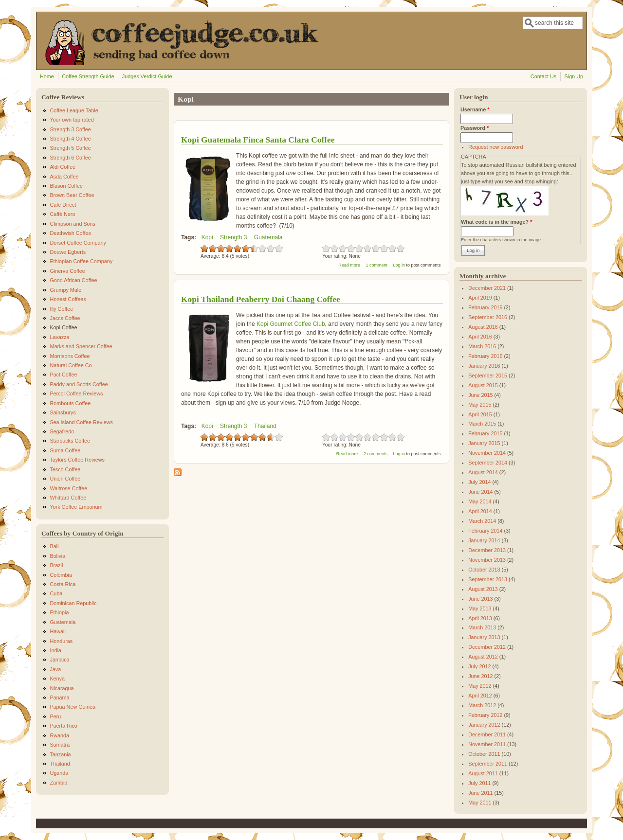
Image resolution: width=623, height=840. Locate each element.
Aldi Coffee (63, 167)
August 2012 (483, 657)
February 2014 (485, 531)
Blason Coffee (66, 186)
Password (475, 128)
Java (55, 669)
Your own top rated (72, 120)
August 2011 (483, 773)
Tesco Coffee (65, 469)
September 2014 (488, 463)
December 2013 (487, 550)
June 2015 (480, 395)
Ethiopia (59, 612)
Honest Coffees (68, 299)
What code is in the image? (496, 222)
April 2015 (480, 414)
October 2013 (484, 570)
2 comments (376, 454)
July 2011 (479, 783)
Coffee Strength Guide (88, 76)
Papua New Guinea (73, 707)
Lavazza (59, 337)
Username (475, 109)
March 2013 (482, 627)
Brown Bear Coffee (72, 195)
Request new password (495, 147)
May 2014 (480, 501)
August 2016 (483, 327)
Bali (54, 546)
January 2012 (484, 725)
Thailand (265, 426)
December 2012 (487, 647)
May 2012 (480, 686)
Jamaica (59, 660)
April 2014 (480, 511)
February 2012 (485, 715)
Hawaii (57, 631)
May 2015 (480, 405)
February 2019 (485, 307)
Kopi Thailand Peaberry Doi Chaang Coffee (261, 299)
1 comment (376, 265)
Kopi (207, 237)
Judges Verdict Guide (147, 76)
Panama (59, 697)
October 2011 (484, 754)
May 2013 (480, 608)
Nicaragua (62, 688)
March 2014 (482, 521)
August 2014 (483, 472)
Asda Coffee (64, 177)
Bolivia (57, 556)
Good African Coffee (73, 280)
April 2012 (480, 696)
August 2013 (483, 589)
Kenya (57, 679)
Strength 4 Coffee (70, 139)
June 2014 (480, 492)
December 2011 (487, 734)
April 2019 (480, 298)
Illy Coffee (61, 309)
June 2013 (480, 599)
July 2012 (479, 666)
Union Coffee (65, 479)
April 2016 (480, 337)
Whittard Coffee (68, 498)
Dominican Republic (73, 603)
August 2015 (483, 385)
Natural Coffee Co (71, 365)
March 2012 (482, 705)
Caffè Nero (62, 214)
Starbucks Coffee (70, 441)
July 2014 (479, 482)
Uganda (59, 773)
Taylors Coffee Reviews (77, 460)
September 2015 (488, 375)
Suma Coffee (65, 450)
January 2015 (484, 443)
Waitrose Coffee (68, 488)
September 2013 (488, 579)
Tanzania (60, 754)
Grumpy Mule (65, 290)
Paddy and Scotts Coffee (79, 384)
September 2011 (488, 764)
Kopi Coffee (63, 327)
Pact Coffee (63, 375)
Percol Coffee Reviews (76, 393)
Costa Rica (63, 584)
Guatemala (268, 237)
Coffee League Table (74, 110)
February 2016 (485, 356)
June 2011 (480, 793)
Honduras (61, 641)
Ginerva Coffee (67, 271)
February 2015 (485, 433)
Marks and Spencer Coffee (81, 346)
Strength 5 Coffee (70, 148)
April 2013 (480, 618)
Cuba (56, 593)
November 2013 (487, 560)
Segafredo (62, 431)
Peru (55, 716)
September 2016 (488, 317)
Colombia (61, 575)
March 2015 (482, 424)
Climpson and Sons (73, 224)
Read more (349, 265)
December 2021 (487, 288)
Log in (399, 265)
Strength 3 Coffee (70, 129)
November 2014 (487, 453)
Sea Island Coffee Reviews (81, 422)
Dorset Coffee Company (78, 243)
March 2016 (482, 346)
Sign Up (574, 76)
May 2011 (480, 803)
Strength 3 (233, 237)
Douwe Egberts (68, 252)
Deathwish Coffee (70, 233)
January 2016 (484, 366)
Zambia (58, 783)
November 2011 (487, 744)
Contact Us (543, 76)
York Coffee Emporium (76, 507)
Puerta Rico (63, 726)
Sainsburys (63, 412)
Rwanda (59, 735)
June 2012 (480, 676)
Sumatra (60, 745)
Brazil (56, 565)
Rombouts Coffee (70, 403)
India (55, 650)
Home (47, 76)
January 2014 (484, 540)
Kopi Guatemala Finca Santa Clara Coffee (258, 140)
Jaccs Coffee (65, 318)
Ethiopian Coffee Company (81, 261)
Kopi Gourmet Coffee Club (291, 324)
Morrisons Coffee (70, 356)
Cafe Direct (63, 205)
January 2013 (484, 637)
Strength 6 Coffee (70, 158)
